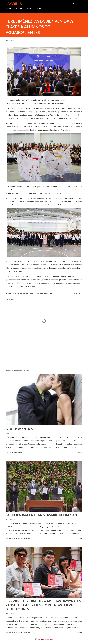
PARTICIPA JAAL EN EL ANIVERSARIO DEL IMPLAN (41, 515)
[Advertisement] (44, 355)
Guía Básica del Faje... (20, 429)
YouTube (38, 8)
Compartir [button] (77, 294)
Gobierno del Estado (41, 294)
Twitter (29, 8)
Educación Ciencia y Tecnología (23, 294)
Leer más (80, 452)
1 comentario (19, 452)
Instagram (19, 8)
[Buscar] (74, 4)
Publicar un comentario (22, 538)
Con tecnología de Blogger (44, 639)
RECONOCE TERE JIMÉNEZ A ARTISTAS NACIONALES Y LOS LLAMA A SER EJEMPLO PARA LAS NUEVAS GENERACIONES (43, 605)
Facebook (8, 8)
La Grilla (14, 4)
